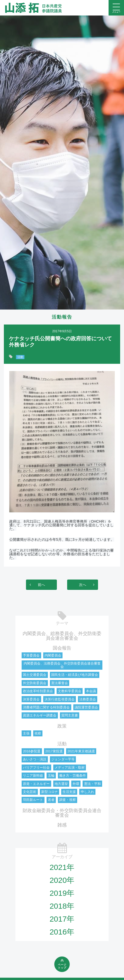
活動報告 (62, 317)
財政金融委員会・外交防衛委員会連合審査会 (62, 813)
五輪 (51, 775)
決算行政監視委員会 (60, 699)
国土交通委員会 (35, 675)
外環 (76, 784)
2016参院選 (32, 751)
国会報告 (62, 648)
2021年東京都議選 (81, 751)
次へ (83, 585)
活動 (20, 357)
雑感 (62, 825)
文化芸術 (30, 792)
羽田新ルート (33, 800)
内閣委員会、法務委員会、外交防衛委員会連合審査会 (62, 665)
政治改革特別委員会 (38, 691)
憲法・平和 (92, 784)
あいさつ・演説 (35, 759)
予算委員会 (31, 655)
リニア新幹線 (33, 775)
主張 (26, 733)
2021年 (62, 867)
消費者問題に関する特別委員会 (46, 707)
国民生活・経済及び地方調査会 (75, 675)
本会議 (91, 691)
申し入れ (87, 792)
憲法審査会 (60, 683)
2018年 (62, 906)
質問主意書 (70, 715)
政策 (62, 726)
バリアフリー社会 (36, 767)
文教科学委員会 (70, 691)
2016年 (62, 932)
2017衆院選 (54, 751)
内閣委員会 (53, 655)
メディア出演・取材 (70, 767)
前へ (41, 585)
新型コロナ (50, 792)
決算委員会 (31, 699)
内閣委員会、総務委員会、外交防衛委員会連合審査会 (62, 636)
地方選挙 (61, 784)
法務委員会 (88, 699)
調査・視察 (68, 800)
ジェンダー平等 (63, 759)
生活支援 (69, 792)
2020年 (62, 880)
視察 (38, 733)
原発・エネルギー (36, 784)
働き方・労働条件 (73, 775)
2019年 (62, 893)
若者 (51, 800)
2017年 (62, 919)
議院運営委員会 (86, 707)
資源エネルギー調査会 (40, 715)
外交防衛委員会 (35, 683)
